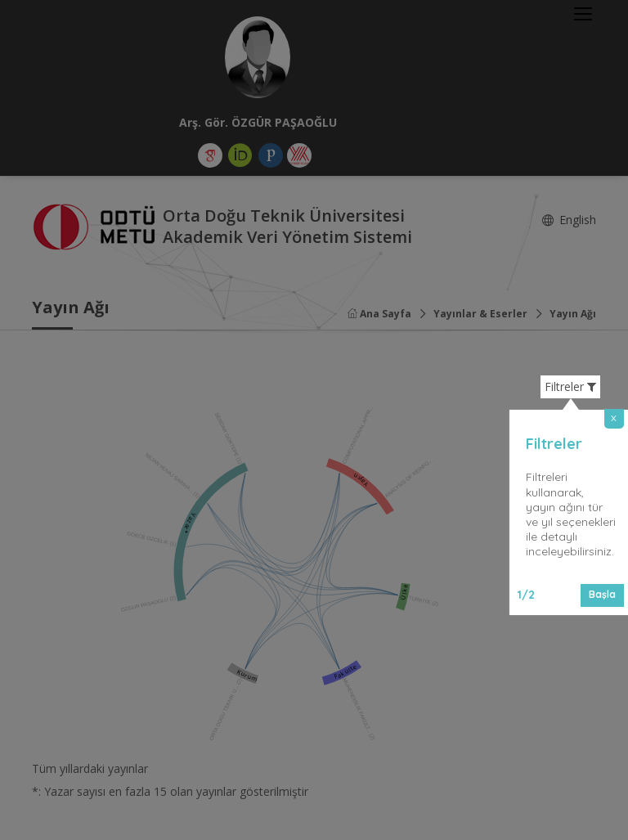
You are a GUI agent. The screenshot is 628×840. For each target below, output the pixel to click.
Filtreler (570, 387)
